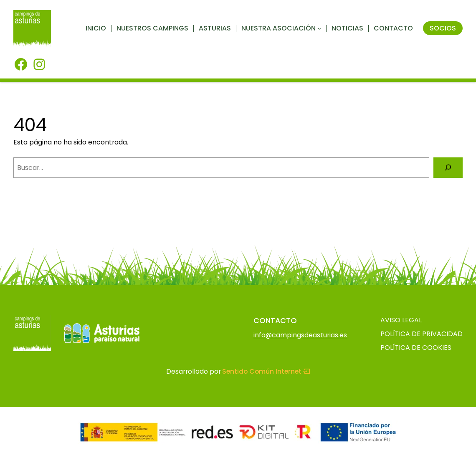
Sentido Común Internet (266, 371)
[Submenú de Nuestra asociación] (319, 28)
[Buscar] (448, 168)
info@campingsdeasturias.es (300, 335)
